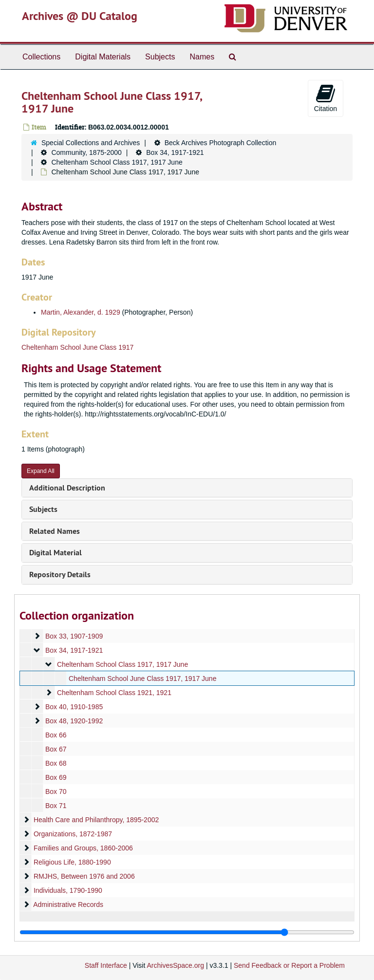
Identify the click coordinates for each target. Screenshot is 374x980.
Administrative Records (68, 905)
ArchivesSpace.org (175, 965)
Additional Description (67, 488)
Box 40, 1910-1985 (74, 707)
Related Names (55, 531)
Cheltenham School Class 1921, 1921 (114, 693)
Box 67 (56, 749)
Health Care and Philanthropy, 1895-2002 (96, 820)
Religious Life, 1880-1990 (72, 862)
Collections (41, 57)
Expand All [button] (41, 471)
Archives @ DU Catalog (80, 16)
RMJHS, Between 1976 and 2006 (84, 876)
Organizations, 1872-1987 (73, 834)
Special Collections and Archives (91, 143)
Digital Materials (103, 57)
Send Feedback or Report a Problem (289, 965)
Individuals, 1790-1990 (68, 890)
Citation (326, 98)
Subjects (160, 57)
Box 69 (56, 777)
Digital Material (56, 553)
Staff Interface (106, 965)
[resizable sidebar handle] (187, 932)
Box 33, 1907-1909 (74, 636)
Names (202, 57)
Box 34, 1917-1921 (175, 152)
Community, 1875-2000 (86, 152)
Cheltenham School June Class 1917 (77, 347)
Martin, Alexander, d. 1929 (81, 312)
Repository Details (60, 575)
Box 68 (56, 763)
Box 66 (56, 735)
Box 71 (56, 806)
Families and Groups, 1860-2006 (83, 848)
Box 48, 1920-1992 (74, 721)
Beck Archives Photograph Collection (221, 143)
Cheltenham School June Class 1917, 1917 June (143, 678)
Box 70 (56, 792)
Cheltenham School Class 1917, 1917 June (117, 162)
